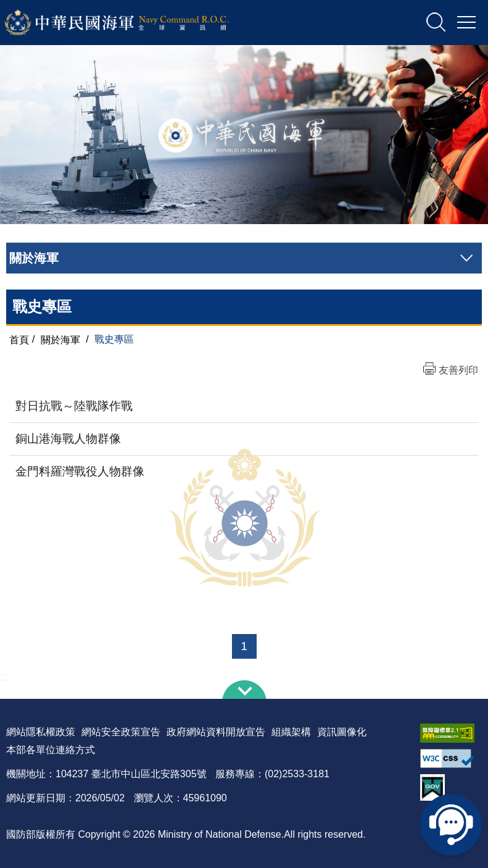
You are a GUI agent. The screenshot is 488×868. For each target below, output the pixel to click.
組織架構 (291, 732)
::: (4, 676)
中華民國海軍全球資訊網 (133, 23)
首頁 (19, 339)
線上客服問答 (451, 825)
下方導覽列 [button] (244, 690)
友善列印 (458, 370)
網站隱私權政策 (41, 732)
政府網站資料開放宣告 (216, 732)
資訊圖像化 (342, 732)
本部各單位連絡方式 (51, 750)
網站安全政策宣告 (121, 732)
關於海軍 (60, 339)
